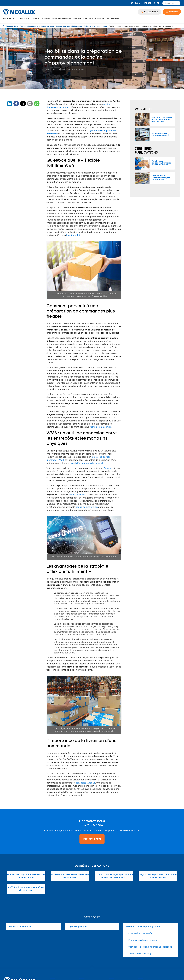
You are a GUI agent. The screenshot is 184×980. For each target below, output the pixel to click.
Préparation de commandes (143, 940)
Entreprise (113, 19)
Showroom (80, 19)
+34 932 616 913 (92, 825)
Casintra (108, 468)
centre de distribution (87, 507)
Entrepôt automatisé (20, 927)
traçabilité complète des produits (87, 463)
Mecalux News (42, 19)
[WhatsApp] (30, 105)
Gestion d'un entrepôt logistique (143, 927)
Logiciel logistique (77, 927)
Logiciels (24, 19)
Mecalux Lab (97, 19)
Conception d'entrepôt (140, 933)
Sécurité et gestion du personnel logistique (150, 947)
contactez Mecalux (85, 783)
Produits (9, 19)
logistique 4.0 (73, 235)
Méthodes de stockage (140, 954)
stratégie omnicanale (100, 427)
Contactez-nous (92, 839)
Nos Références (62, 19)
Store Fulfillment (77, 495)
